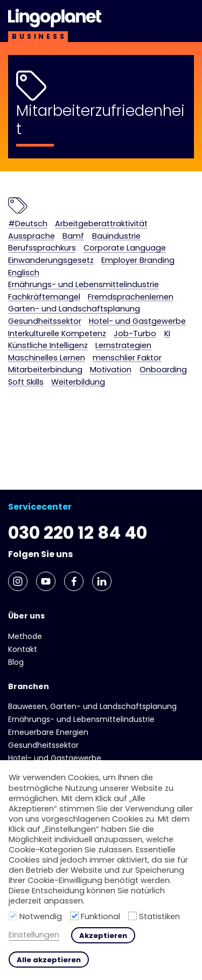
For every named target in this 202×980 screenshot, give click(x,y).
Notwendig (41, 916)
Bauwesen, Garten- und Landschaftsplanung (92, 706)
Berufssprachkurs (42, 248)
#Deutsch (28, 224)
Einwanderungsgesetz (51, 260)
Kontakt (23, 649)
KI (167, 334)
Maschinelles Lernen (47, 358)
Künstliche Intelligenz (48, 346)
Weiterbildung (78, 382)
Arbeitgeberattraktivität (101, 224)
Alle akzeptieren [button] (49, 960)
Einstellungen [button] (34, 935)
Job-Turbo (135, 334)
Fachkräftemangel (44, 297)
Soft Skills (26, 382)
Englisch (24, 273)
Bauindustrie (116, 236)
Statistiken (159, 916)
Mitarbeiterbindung (45, 370)
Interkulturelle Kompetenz (57, 334)
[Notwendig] (13, 916)
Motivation (111, 370)
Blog (16, 662)
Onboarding (163, 370)
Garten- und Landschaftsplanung (74, 309)
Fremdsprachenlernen (131, 297)
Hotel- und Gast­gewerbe (137, 321)
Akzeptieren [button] (103, 936)
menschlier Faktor (127, 358)
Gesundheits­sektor (45, 321)
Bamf (73, 236)
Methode (25, 636)
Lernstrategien (123, 346)
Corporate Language (125, 248)
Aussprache (32, 236)
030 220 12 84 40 (78, 533)
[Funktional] (74, 916)
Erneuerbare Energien (48, 732)
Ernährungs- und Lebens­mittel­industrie (83, 285)
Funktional (100, 916)
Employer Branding (138, 260)
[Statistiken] (133, 916)
